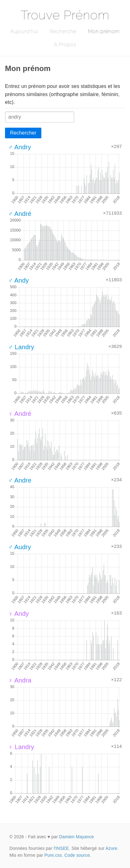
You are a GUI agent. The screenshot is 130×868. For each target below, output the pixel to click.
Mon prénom (104, 31)
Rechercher (23, 133)
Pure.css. (54, 855)
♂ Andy (18, 280)
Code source (77, 855)
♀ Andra (20, 680)
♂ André (20, 214)
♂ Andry (20, 147)
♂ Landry (21, 347)
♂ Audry (20, 547)
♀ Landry (21, 747)
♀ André (20, 414)
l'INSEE (61, 848)
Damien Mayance (77, 837)
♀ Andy (18, 614)
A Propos (65, 45)
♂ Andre (20, 480)
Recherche (63, 31)
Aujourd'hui (24, 31)
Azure (111, 848)
